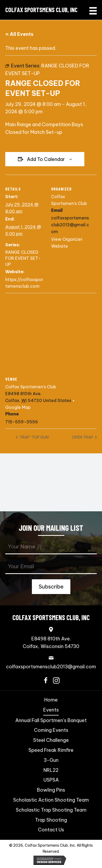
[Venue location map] (51, 331)
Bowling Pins (51, 790)
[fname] (51, 547)
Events (51, 710)
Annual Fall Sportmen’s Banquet (51, 720)
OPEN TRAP (83, 437)
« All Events (19, 34)
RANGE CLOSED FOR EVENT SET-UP (23, 258)
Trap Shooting (51, 820)
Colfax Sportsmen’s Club (31, 387)
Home (51, 700)
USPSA (51, 780)
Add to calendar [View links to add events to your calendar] (46, 159)
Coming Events (51, 730)
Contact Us (51, 830)
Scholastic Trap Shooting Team (51, 810)
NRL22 (51, 770)
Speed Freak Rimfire (51, 750)
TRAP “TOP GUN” (34, 437)
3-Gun (51, 760)
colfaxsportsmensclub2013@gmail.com (51, 667)
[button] (51, 587)
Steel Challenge (51, 740)
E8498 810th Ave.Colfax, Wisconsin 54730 (51, 643)
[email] (51, 567)
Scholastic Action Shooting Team (51, 800)
